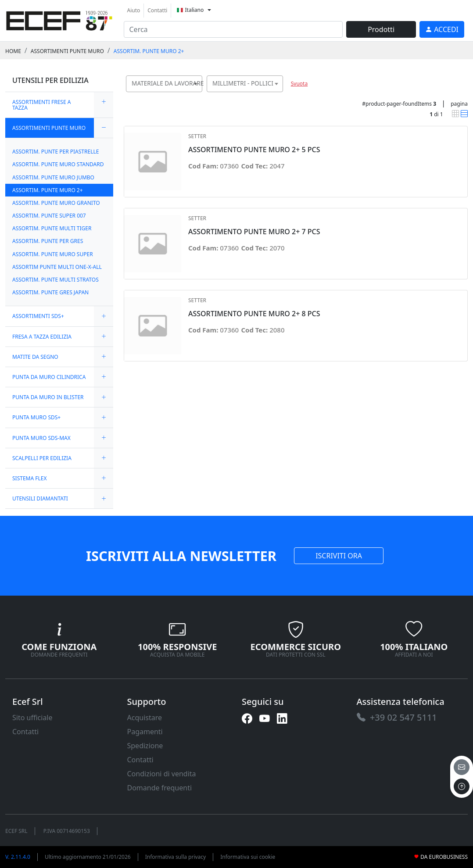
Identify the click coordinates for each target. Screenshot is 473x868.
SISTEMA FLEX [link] (29, 478)
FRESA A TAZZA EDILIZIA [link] (42, 337)
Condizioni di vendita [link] (162, 774)
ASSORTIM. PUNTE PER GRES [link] (48, 241)
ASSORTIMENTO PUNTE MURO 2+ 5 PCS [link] (254, 150)
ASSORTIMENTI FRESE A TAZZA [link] (41, 105)
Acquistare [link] (145, 718)
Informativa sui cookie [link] (248, 857)
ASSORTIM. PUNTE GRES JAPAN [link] (50, 292)
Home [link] (13, 51)
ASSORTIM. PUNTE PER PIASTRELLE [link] (56, 152)
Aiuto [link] (134, 10)
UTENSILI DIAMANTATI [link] (40, 498)
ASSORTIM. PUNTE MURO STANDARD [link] (58, 164)
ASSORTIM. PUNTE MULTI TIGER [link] (52, 228)
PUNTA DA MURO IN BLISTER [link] (48, 397)
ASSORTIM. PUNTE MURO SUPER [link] (53, 254)
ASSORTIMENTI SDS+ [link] (38, 316)
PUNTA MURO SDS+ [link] (36, 417)
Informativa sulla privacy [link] (176, 857)
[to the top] (462, 786)
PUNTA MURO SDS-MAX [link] (41, 438)
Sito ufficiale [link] (32, 718)
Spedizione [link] (145, 746)
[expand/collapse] (104, 105)
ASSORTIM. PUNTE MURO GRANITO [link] (56, 203)
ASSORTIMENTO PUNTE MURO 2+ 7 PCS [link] (254, 232)
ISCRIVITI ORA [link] (339, 556)
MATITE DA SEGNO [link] (35, 357)
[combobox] (164, 84)
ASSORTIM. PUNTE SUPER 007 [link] (49, 216)
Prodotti (381, 29)
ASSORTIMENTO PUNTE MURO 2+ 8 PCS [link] (254, 314)
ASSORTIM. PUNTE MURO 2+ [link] (149, 51)
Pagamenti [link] (145, 732)
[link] (59, 20)
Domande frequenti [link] (160, 788)
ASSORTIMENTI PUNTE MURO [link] (67, 51)
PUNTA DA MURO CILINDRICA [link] (49, 377)
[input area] (233, 29)
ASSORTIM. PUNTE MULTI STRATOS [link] (56, 280)
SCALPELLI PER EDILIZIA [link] (42, 458)
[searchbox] (197, 95)
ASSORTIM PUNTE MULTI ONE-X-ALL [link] (57, 267)
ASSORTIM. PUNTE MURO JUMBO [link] (53, 177)
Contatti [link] (157, 10)
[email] (462, 767)
